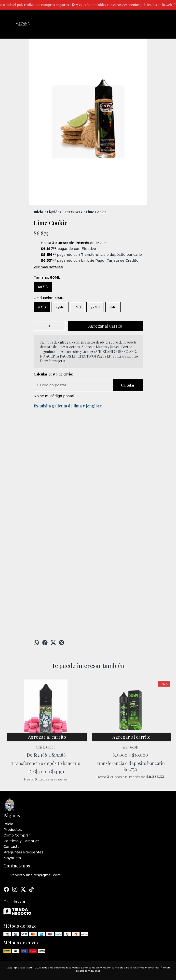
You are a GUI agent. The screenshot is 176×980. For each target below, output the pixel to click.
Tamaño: (47, 277)
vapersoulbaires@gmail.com (32, 875)
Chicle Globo (46, 747)
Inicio (8, 824)
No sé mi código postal (54, 396)
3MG (77, 307)
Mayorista (12, 858)
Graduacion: (49, 298)
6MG (113, 307)
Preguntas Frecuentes (23, 852)
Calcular (128, 385)
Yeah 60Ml (130, 747)
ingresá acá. (153, 968)
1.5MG (60, 307)
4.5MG (95, 307)
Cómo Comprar (17, 835)
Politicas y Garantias (21, 841)
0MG (42, 307)
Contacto (12, 847)
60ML (43, 287)
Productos (13, 830)
